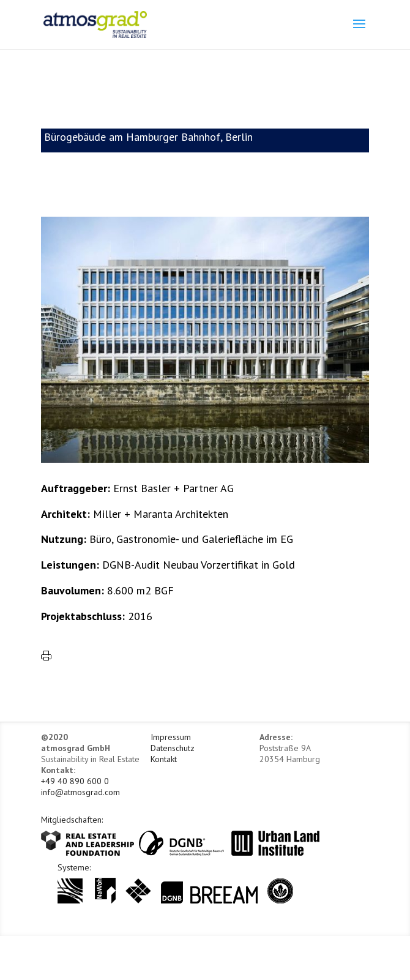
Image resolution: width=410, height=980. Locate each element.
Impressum (171, 737)
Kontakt (164, 759)
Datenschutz (173, 748)
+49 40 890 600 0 (75, 781)
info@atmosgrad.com (80, 792)
